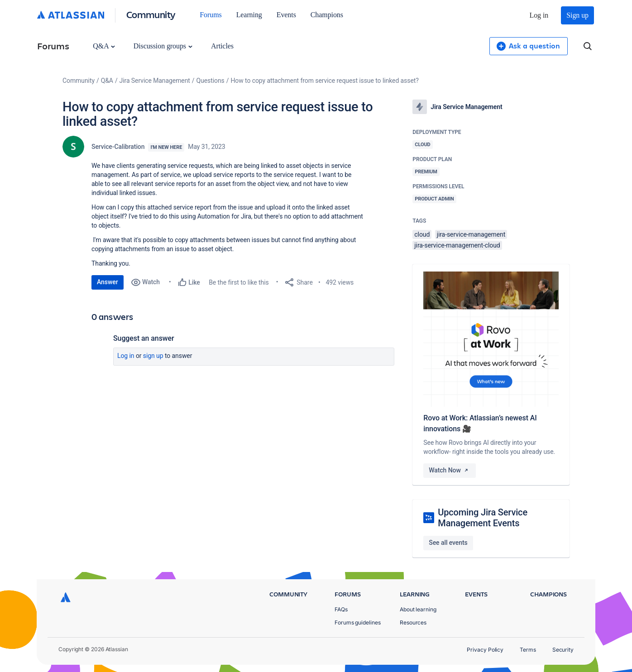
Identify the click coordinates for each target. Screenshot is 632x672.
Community (151, 14)
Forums (211, 15)
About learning (418, 609)
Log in (539, 15)
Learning (249, 15)
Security (563, 650)
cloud (422, 234)
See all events (448, 543)
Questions (211, 81)
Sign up (577, 15)
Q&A (104, 46)
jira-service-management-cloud (457, 245)
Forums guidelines (358, 622)
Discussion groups (163, 46)
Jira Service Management (155, 81)
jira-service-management (471, 234)
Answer (108, 282)
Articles (222, 46)
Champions (327, 15)
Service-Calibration (118, 147)
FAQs (341, 609)
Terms (528, 650)
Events (286, 15)
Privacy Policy (485, 650)
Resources (413, 622)
